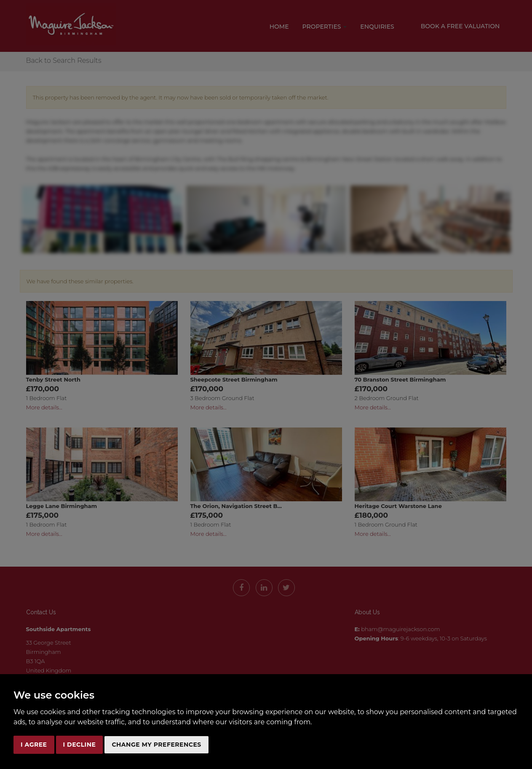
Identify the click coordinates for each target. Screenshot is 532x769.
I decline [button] (80, 745)
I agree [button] (34, 745)
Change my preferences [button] (156, 745)
